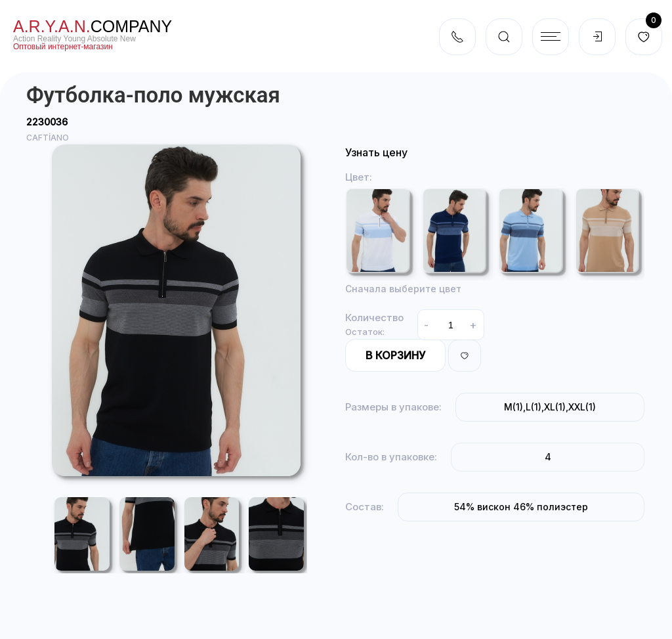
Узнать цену (376, 152)
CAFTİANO (48, 138)
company (93, 26)
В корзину (395, 355)
